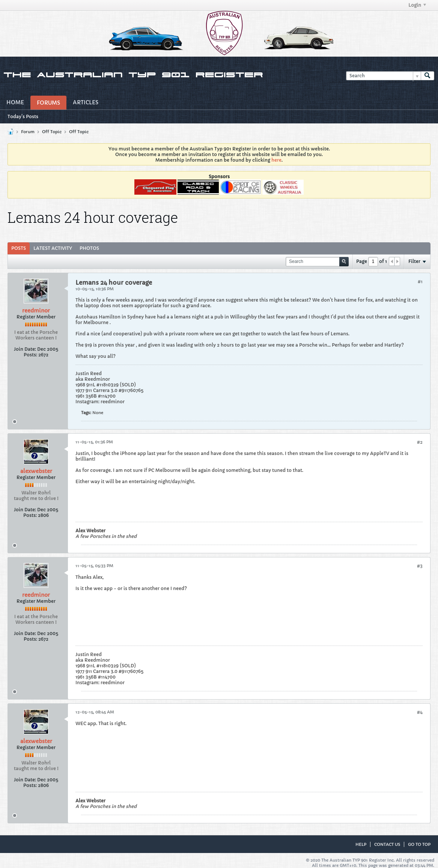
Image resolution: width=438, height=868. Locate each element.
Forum (28, 132)
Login (417, 5)
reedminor (36, 311)
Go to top (419, 844)
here (276, 160)
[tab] (19, 248)
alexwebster (36, 471)
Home (15, 102)
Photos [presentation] (89, 248)
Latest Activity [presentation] (53, 248)
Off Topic (52, 132)
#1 (420, 282)
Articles (86, 102)
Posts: (30, 355)
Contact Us (387, 844)
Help (361, 844)
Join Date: (25, 349)
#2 (420, 442)
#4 (420, 712)
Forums (48, 103)
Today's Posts (23, 116)
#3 (420, 566)
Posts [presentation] (19, 248)
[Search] (383, 76)
